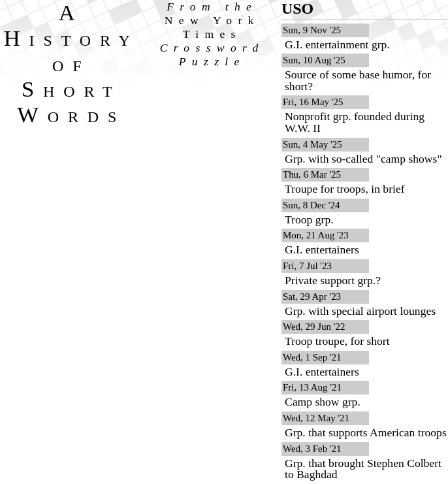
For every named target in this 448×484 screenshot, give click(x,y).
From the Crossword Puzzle (212, 34)
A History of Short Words (72, 63)
